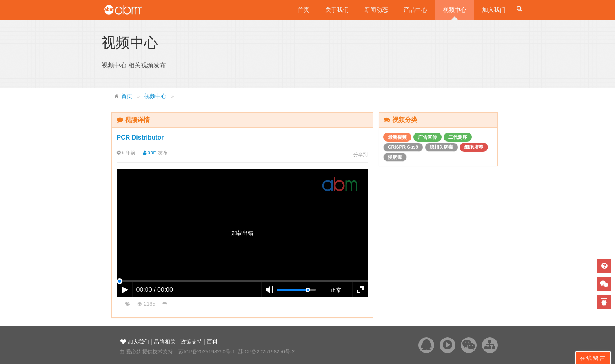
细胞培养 (474, 147)
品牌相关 (165, 342)
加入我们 (494, 10)
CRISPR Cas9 (403, 147)
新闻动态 (376, 10)
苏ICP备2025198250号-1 (207, 352)
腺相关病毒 (441, 147)
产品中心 (415, 10)
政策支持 (191, 342)
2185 (146, 304)
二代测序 (458, 137)
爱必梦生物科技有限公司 (134, 10)
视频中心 (455, 10)
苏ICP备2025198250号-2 (267, 352)
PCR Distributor (140, 137)
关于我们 (337, 10)
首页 (304, 10)
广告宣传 (428, 137)
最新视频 (397, 137)
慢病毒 (395, 157)
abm (147, 153)
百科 (212, 342)
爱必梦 (134, 352)
